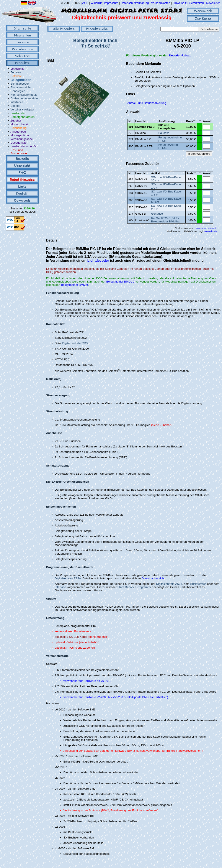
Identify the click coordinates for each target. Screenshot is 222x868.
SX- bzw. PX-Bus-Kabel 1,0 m (166, 186)
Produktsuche (97, 29)
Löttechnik (17, 69)
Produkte (22, 63)
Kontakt (22, 193)
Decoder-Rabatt (180, 55)
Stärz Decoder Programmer (135, 587)
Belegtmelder (20, 80)
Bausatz (163, 133)
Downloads (22, 200)
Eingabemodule (20, 87)
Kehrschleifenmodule (24, 95)
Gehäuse (157, 214)
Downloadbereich (153, 578)
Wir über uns (22, 49)
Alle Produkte (64, 29)
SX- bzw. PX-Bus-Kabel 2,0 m (166, 207)
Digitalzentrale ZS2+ (75, 343)
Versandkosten (161, 3)
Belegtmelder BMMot (74, 285)
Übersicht (22, 165)
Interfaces (17, 102)
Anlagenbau (18, 132)
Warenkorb (203, 11)
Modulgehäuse (20, 135)
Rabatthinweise (22, 179)
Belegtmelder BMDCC (120, 282)
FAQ (22, 172)
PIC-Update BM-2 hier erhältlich (147, 697)
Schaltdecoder (20, 84)
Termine (22, 42)
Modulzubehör (20, 124)
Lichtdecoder (98, 261)
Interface (60, 587)
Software (16, 76)
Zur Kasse (203, 19)
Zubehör (16, 121)
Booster (15, 106)
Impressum (111, 3)
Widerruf (96, 3)
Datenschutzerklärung (135, 3)
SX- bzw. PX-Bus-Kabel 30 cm (166, 179)
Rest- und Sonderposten (19, 152)
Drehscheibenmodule (24, 98)
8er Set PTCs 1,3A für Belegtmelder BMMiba (165, 220)
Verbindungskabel (22, 139)
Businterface (198, 584)
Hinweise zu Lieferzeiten (188, 3)
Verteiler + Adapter (22, 109)
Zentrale (16, 72)
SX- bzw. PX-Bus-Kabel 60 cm (166, 200)
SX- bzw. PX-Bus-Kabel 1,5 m (166, 193)
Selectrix (22, 56)
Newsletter (213, 3)
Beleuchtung (18, 128)
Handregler (18, 91)
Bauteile (22, 159)
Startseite (22, 28)
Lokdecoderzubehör (23, 146)
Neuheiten (22, 35)
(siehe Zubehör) (161, 425)
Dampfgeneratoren (22, 117)
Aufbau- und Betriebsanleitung (147, 103)
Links (22, 186)
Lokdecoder (18, 113)
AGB (85, 3)
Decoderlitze (18, 143)
